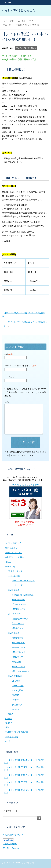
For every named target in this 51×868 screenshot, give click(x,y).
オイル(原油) (18, 690)
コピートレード (16, 585)
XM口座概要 (14, 590)
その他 (8, 741)
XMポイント (17, 628)
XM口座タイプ (19, 609)
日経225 (16, 695)
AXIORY (9, 723)
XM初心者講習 (19, 600)
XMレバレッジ (19, 643)
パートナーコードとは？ (23, 580)
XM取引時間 (17, 638)
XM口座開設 (14, 576)
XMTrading (10, 566)
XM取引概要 (14, 633)
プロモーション (16, 571)
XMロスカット (19, 667)
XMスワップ (17, 657)
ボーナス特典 (14, 614)
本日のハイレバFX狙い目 (26, 48)
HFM (7, 727)
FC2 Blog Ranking (11, 848)
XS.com (8, 562)
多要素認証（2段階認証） (24, 595)
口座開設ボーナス (20, 619)
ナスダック (17, 705)
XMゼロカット (19, 647)
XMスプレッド (19, 652)
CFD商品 (16, 681)
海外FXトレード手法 (14, 557)
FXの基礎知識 (11, 737)
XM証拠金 (16, 662)
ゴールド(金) (18, 686)
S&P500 (16, 709)
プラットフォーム (20, 604)
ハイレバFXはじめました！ (20, 10)
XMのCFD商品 (15, 676)
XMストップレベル (21, 671)
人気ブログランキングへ (14, 835)
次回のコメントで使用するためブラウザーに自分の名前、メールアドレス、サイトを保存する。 (25, 392)
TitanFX (8, 719)
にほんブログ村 (10, 844)
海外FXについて (12, 548)
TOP (18, 21)
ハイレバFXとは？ (13, 543)
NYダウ (15, 700)
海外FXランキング (13, 553)
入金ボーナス (18, 624)
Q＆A (11, 714)
